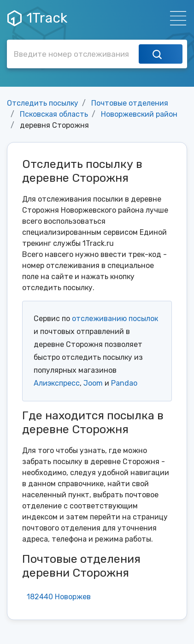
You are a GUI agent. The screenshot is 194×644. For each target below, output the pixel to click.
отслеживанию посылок (115, 319)
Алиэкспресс (57, 383)
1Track (37, 18)
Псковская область (54, 114)
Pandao (124, 383)
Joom (93, 383)
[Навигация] (175, 18)
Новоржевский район (139, 114)
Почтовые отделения (130, 103)
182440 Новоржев (59, 597)
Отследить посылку (43, 103)
